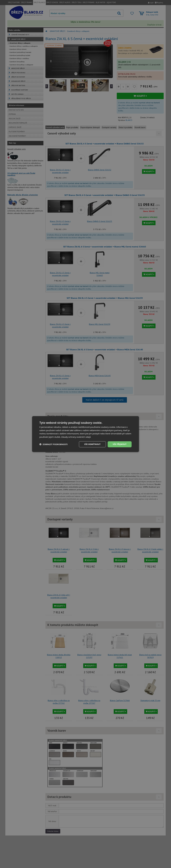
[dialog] (85, 434)
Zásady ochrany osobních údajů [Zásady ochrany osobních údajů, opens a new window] (76, 437)
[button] (54, 444)
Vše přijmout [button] (120, 444)
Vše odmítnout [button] (92, 444)
